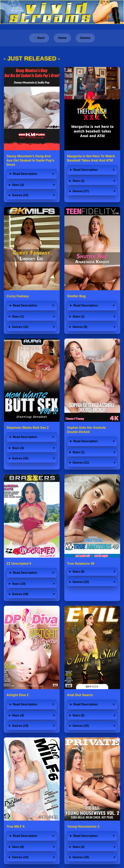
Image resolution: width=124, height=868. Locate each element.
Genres (85, 38)
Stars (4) (18, 448)
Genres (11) (81, 463)
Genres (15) (20, 195)
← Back (39, 38)
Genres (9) (80, 327)
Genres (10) (81, 726)
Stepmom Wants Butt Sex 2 (28, 428)
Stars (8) (78, 572)
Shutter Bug (76, 296)
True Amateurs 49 (81, 564)
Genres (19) (20, 726)
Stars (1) (18, 317)
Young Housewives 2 (83, 827)
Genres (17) (81, 191)
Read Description (25, 174)
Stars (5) (78, 715)
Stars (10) (19, 584)
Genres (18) (20, 594)
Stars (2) (18, 185)
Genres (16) (20, 458)
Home (62, 38)
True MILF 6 (16, 827)
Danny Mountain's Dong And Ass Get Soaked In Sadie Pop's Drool (30, 160)
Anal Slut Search (80, 695)
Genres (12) (20, 327)
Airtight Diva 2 (17, 695)
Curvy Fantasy (18, 296)
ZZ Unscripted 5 (19, 564)
